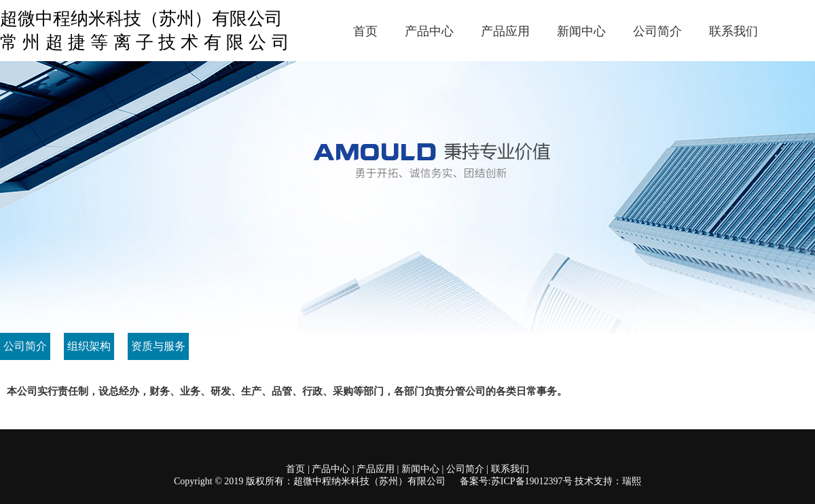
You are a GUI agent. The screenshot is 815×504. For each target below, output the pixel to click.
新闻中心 (581, 31)
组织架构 (89, 346)
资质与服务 (158, 346)
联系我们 (733, 31)
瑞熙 (632, 481)
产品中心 (429, 31)
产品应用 (505, 31)
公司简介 (657, 31)
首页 (365, 31)
